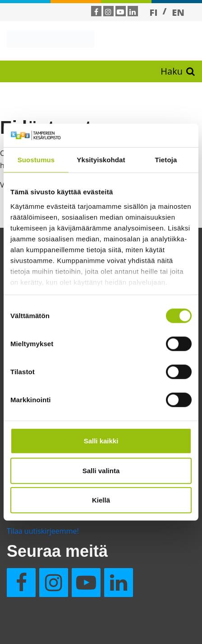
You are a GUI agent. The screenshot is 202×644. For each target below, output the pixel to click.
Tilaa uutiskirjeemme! (43, 531)
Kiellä (101, 500)
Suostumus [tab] (36, 160)
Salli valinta (101, 470)
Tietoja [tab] (166, 160)
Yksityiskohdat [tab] (101, 160)
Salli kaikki (101, 441)
